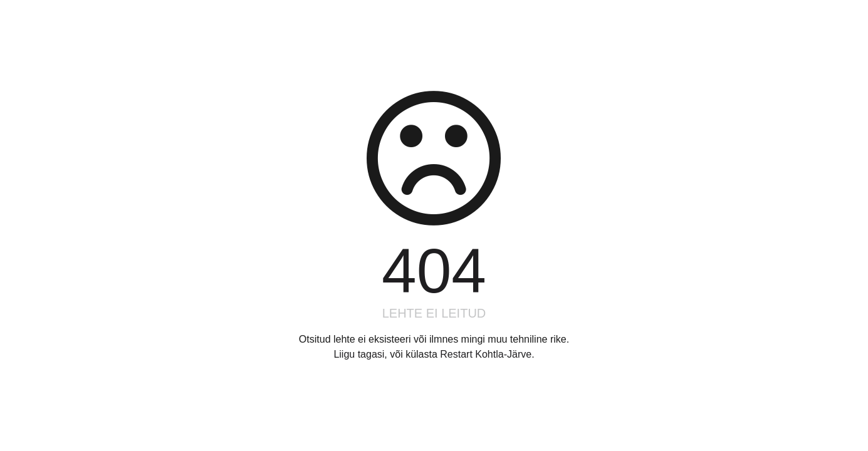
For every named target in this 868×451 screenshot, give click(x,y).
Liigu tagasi (359, 354)
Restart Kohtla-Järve (486, 354)
